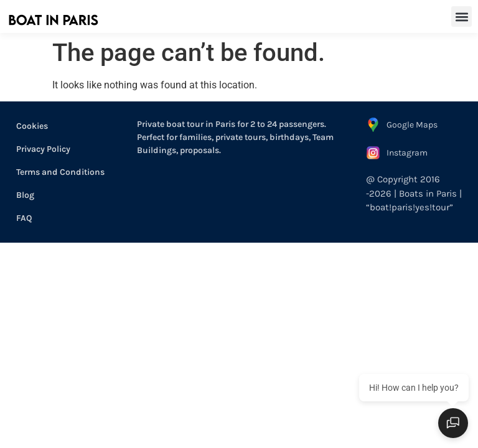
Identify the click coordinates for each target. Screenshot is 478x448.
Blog (25, 195)
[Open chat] (453, 423)
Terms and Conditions (60, 172)
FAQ (24, 218)
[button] (462, 16)
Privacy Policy (43, 149)
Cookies (32, 126)
